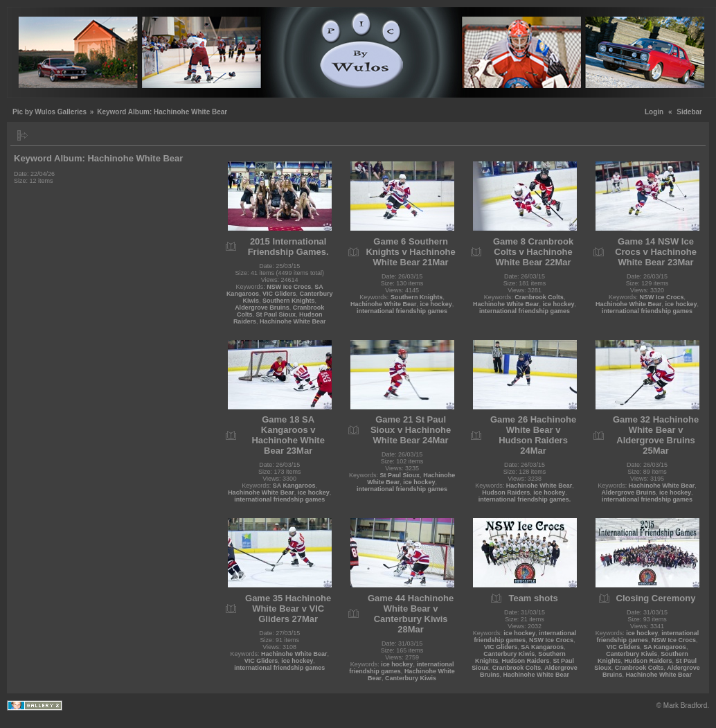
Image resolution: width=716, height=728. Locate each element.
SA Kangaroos (294, 486)
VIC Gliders (279, 294)
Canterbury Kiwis (411, 678)
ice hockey (436, 304)
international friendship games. (525, 499)
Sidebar (689, 112)
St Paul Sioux (276, 314)
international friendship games (402, 311)
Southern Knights (289, 301)
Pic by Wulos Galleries (50, 112)
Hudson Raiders (506, 492)
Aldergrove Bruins (262, 308)
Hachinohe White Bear (293, 321)
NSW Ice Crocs (289, 287)
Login (654, 112)
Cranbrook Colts (539, 297)
